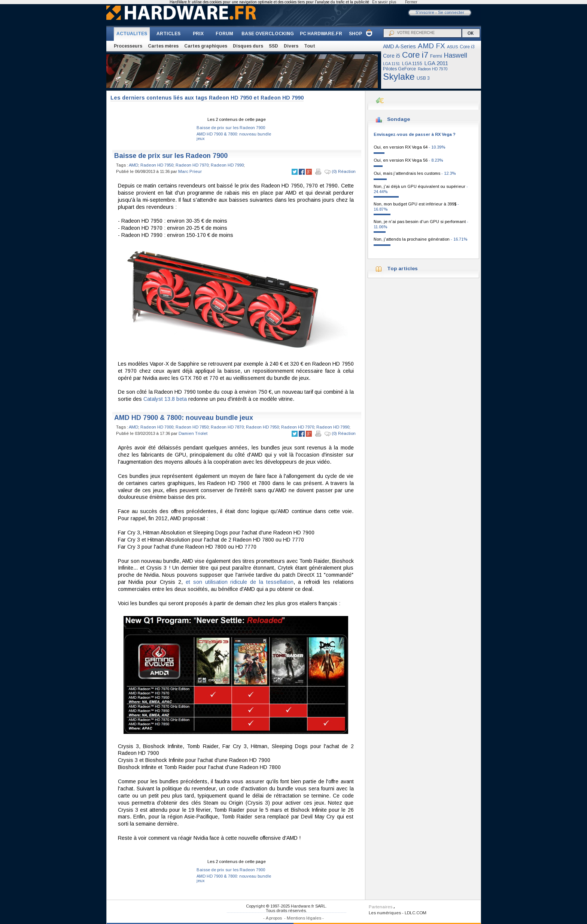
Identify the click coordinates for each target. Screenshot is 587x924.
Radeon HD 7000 (157, 427)
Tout (310, 46)
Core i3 (467, 47)
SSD (273, 46)
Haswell (456, 55)
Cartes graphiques (206, 46)
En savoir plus (384, 2)
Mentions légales (304, 918)
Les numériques (385, 913)
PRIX (198, 34)
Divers (291, 46)
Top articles (402, 269)
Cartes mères (163, 46)
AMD (133, 165)
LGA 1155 (412, 64)
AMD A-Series (399, 46)
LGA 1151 (392, 64)
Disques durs (248, 46)
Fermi (436, 56)
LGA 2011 (436, 63)
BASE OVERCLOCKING (268, 34)
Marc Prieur (190, 171)
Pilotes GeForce (399, 69)
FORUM (224, 34)
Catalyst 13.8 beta (165, 399)
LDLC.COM (416, 913)
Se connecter (451, 12)
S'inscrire (425, 12)
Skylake (399, 77)
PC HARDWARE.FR (321, 34)
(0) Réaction (340, 172)
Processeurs (128, 46)
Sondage (399, 119)
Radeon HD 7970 (433, 69)
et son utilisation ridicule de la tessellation (240, 582)
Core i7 (415, 55)
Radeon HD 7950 (157, 165)
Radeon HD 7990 (227, 165)
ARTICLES (168, 34)
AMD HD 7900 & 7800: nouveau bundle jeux (184, 418)
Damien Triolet (193, 433)
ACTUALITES (132, 34)
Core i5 (392, 56)
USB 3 (423, 78)
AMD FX (431, 46)
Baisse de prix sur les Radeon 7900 (231, 128)
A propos (274, 918)
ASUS (452, 47)
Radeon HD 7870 (227, 427)
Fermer (411, 2)
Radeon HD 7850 (192, 427)
